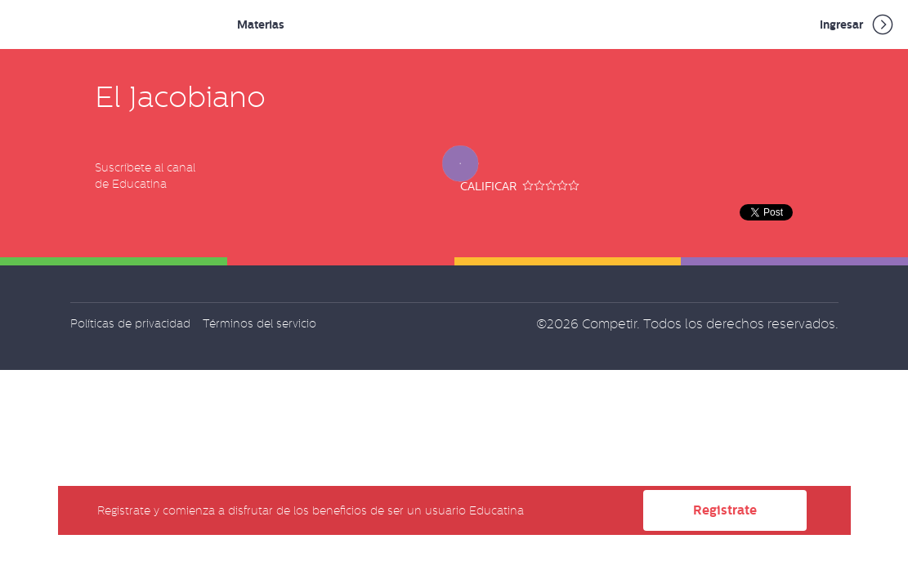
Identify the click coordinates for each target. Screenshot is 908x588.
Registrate (725, 510)
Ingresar (858, 24)
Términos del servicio (259, 323)
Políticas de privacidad (130, 323)
